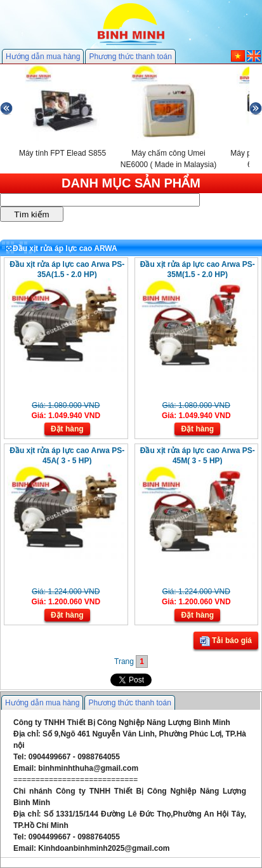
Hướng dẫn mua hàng (43, 57)
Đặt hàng (67, 429)
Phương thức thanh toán (130, 57)
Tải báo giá (226, 641)
